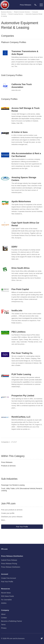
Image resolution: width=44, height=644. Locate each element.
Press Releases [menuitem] (26, 5)
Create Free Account (9, 578)
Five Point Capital (20, 289)
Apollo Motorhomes (21, 201)
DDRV (14, 247)
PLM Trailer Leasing (21, 374)
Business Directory (6, 12)
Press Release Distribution (11, 567)
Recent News (6, 593)
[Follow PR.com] (42, 638)
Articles (4, 603)
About (3, 614)
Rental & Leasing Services (16, 14)
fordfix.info (17, 311)
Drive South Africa (20, 268)
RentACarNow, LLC (21, 417)
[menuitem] (35, 5)
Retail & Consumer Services (22, 12)
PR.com (10, 638)
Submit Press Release (9, 560)
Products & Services (8, 466)
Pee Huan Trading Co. (22, 353)
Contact (4, 618)
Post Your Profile (22, 527)
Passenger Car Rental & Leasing (13, 485)
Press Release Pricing (9, 564)
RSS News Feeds (7, 596)
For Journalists (6, 600)
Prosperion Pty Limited (23, 396)
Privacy (4, 628)
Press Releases (7, 462)
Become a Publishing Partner (12, 621)
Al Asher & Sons (20, 132)
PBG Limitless (18, 332)
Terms (3, 625)
